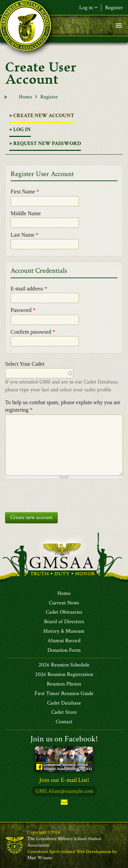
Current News (64, 603)
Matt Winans (40, 858)
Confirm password (33, 332)
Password (23, 310)
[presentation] (57, 494)
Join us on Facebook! (64, 739)
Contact (64, 722)
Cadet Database (64, 703)
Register (114, 8)
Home (25, 97)
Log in (88, 8)
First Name (25, 192)
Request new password (47, 144)
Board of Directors (64, 622)
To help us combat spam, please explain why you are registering (63, 406)
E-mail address (29, 289)
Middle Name (26, 213)
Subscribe (64, 803)
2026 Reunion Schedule (64, 665)
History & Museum (64, 631)
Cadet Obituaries (64, 612)
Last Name (25, 235)
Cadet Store (64, 712)
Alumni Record (64, 641)
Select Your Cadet (25, 364)
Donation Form (64, 650)
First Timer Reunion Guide (64, 694)
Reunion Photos (64, 684)
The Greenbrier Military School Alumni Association (64, 842)
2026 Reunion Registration (64, 675)
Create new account (44, 117)
